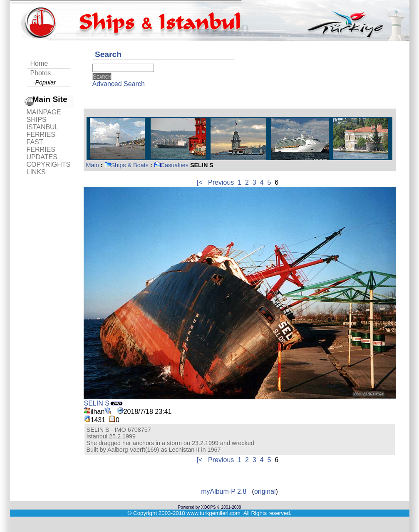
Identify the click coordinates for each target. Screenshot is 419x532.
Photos (41, 73)
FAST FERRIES (41, 146)
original (265, 491)
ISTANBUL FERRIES (42, 131)
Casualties (171, 165)
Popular (46, 82)
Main (93, 165)
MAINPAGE (44, 112)
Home (39, 63)
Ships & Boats (126, 165)
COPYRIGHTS (49, 165)
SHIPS (37, 120)
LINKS (36, 172)
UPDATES (42, 157)
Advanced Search (119, 84)
